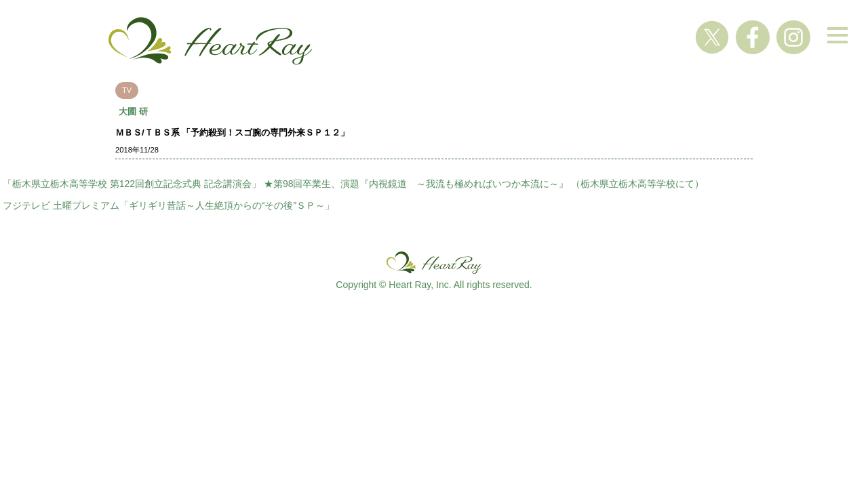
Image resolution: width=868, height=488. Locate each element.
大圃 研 (133, 111)
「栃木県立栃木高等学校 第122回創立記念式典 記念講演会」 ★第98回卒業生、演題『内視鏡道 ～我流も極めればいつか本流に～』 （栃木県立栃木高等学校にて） (354, 184)
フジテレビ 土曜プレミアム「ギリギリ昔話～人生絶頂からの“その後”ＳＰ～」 (169, 205)
